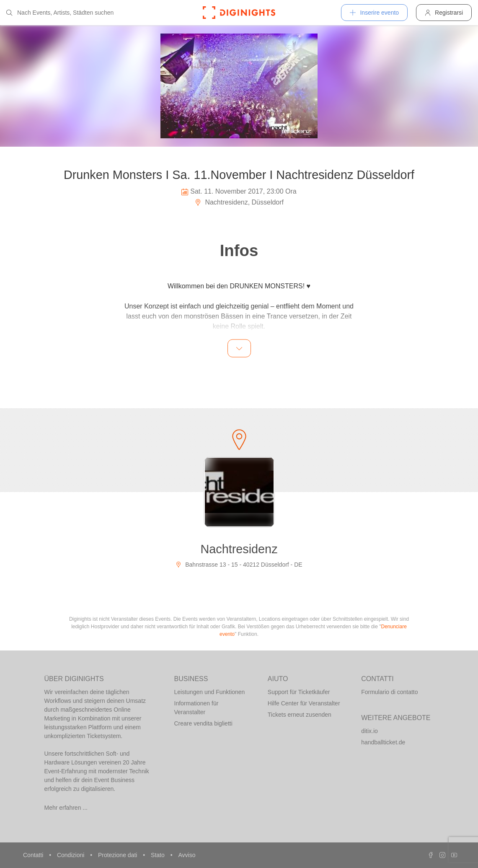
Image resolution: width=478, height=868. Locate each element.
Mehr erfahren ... (66, 808)
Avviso (187, 855)
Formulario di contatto (389, 692)
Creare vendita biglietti (203, 723)
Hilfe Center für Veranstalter (304, 703)
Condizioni (71, 855)
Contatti (34, 855)
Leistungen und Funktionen (210, 692)
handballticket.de (383, 742)
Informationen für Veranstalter (196, 708)
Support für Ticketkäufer (299, 692)
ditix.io (369, 731)
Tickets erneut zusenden (300, 715)
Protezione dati (118, 855)
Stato (159, 855)
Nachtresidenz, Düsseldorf (239, 202)
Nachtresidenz (239, 549)
